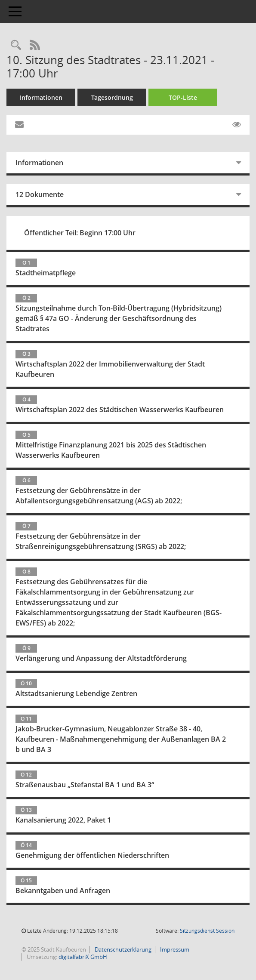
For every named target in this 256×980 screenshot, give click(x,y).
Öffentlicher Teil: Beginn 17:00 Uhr (80, 233)
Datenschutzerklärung (122, 949)
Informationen (41, 97)
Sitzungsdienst (207, 931)
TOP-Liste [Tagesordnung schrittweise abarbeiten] (183, 97)
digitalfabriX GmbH (83, 957)
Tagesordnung (112, 97)
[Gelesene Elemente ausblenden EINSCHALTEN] (237, 125)
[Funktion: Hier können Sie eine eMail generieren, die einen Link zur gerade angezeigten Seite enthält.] (19, 125)
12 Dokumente (40, 194)
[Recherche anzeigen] (16, 45)
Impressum (174, 949)
